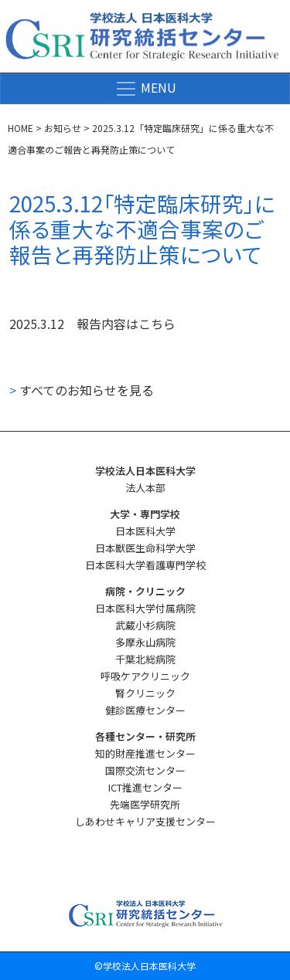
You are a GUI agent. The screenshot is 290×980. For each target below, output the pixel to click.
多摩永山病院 (145, 642)
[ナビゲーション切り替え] (145, 89)
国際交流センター (145, 770)
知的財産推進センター (145, 753)
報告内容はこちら (126, 324)
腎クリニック (145, 693)
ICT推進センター (145, 787)
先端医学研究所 (145, 804)
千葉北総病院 (145, 659)
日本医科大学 (145, 531)
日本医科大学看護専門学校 (145, 565)
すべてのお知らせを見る (82, 390)
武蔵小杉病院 (145, 625)
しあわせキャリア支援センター (145, 821)
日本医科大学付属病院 (145, 608)
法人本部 (145, 488)
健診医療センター (145, 710)
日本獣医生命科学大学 (145, 548)
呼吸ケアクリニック (145, 676)
